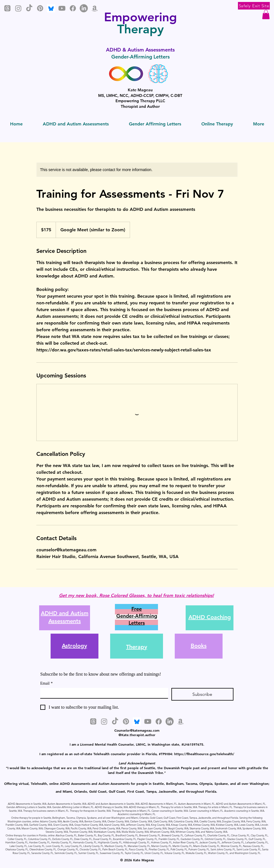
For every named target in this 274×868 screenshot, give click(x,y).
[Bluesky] (51, 8)
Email (46, 683)
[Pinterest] (40, 8)
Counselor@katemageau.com (137, 730)
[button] (266, 14)
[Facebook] (73, 8)
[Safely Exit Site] (254, 6)
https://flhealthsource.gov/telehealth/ (204, 754)
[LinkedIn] (84, 8)
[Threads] (7, 8)
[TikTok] (29, 8)
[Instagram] (18, 8)
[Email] (102, 693)
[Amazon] (95, 8)
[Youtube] (62, 8)
